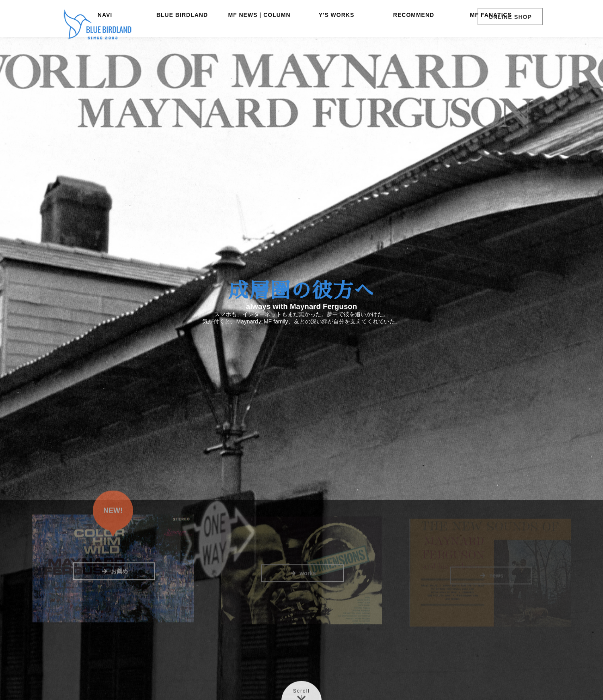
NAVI (105, 46)
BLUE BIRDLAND (182, 46)
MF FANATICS (491, 46)
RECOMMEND (414, 46)
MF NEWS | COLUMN (259, 46)
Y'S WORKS (337, 46)
